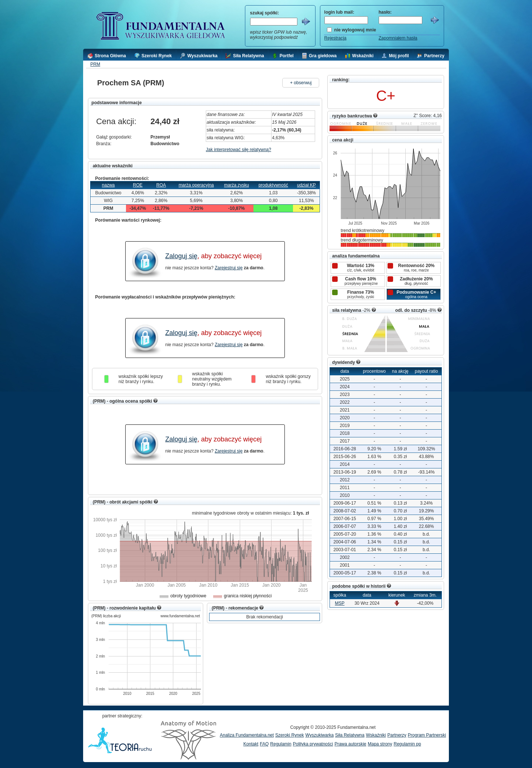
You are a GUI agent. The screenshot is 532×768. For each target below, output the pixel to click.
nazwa (108, 185)
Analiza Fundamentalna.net (247, 735)
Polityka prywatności (313, 744)
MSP (340, 603)
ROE (138, 185)
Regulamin (281, 744)
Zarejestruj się (229, 268)
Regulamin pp (407, 744)
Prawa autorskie (350, 744)
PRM (95, 64)
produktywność (273, 185)
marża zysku (236, 185)
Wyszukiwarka (319, 735)
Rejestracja (335, 38)
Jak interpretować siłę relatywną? (238, 150)
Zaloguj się (181, 256)
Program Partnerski (427, 735)
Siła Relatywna (350, 735)
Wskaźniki (376, 735)
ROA (161, 185)
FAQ (264, 744)
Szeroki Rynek (289, 735)
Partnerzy (397, 735)
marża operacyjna (196, 185)
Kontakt (251, 744)
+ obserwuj (301, 83)
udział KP (306, 185)
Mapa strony (380, 744)
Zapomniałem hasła (398, 38)
